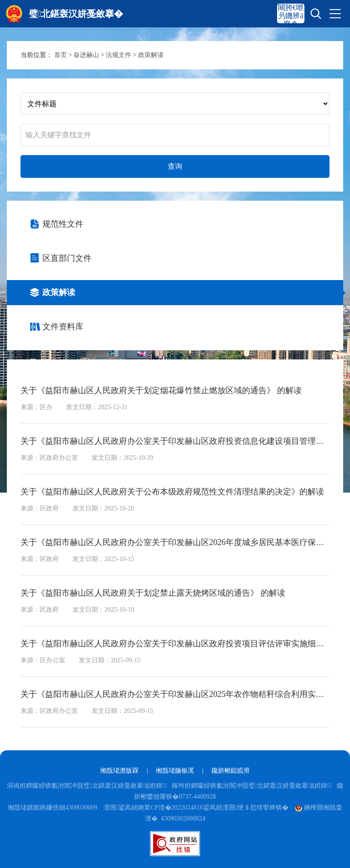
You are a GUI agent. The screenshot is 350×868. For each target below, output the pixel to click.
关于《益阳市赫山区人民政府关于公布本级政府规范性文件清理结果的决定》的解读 (172, 492)
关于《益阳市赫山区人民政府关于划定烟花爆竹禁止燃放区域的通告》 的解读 (161, 390)
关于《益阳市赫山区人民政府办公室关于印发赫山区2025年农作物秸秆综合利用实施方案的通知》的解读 (175, 694)
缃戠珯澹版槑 (119, 771)
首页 (61, 55)
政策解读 (151, 55)
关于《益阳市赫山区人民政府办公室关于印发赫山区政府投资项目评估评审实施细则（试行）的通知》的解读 (175, 644)
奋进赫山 (86, 55)
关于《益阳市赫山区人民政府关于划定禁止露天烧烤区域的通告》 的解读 (153, 593)
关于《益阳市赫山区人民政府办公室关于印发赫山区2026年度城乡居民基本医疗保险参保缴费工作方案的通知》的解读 (175, 542)
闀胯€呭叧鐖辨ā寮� (291, 16)
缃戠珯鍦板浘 (175, 771)
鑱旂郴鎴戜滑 (231, 771)
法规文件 (118, 55)
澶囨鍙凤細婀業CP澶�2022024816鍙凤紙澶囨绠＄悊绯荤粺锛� (196, 808)
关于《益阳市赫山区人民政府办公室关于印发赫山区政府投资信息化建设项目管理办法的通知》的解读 (175, 441)
